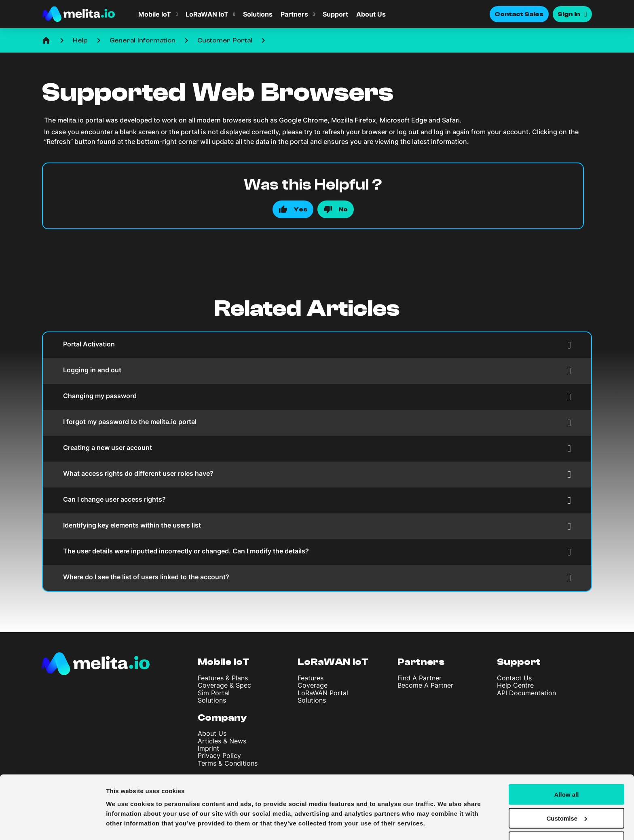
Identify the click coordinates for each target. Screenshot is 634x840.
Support (335, 14)
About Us (371, 14)
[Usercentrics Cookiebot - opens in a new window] (52, 824)
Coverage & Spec (224, 685)
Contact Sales (519, 14)
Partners (294, 14)
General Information (143, 40)
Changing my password (317, 397)
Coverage (313, 685)
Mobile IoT (155, 14)
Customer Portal (225, 40)
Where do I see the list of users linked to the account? (317, 578)
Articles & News (222, 741)
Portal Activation (317, 345)
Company (222, 718)
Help (80, 40)
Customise (567, 796)
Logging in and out (317, 371)
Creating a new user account (317, 448)
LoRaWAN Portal (323, 693)
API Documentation (526, 693)
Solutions (258, 14)
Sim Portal (214, 693)
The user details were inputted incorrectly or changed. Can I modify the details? (317, 552)
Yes (300, 209)
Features (311, 678)
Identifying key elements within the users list (317, 526)
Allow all (567, 772)
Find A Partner (419, 678)
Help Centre (515, 685)
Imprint (208, 748)
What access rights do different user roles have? (317, 474)
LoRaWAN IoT (207, 14)
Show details (125, 824)
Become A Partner (425, 685)
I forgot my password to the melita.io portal (317, 423)
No (343, 209)
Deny (567, 820)
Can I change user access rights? (317, 500)
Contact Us (514, 678)
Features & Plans (223, 678)
